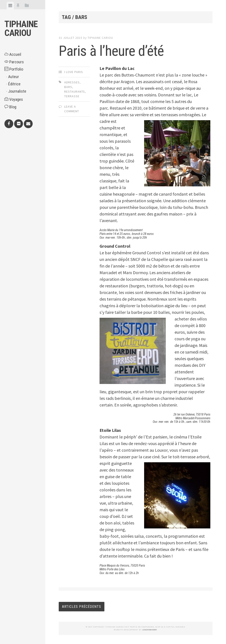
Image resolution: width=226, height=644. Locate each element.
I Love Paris (74, 72)
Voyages (14, 99)
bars (68, 87)
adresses (72, 82)
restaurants (75, 92)
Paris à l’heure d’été (111, 51)
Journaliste (17, 91)
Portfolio (14, 69)
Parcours (14, 62)
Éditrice (14, 84)
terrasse (72, 96)
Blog (10, 107)
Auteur (14, 77)
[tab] (10, 6)
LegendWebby (150, 630)
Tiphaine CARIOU (21, 29)
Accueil (13, 54)
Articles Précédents (82, 607)
